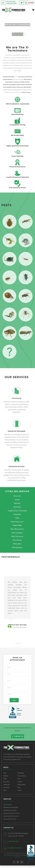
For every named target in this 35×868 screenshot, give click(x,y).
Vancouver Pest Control (11, 816)
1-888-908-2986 (11, 3)
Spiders (20, 782)
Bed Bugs (21, 773)
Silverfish (6, 787)
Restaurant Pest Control (11, 813)
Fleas (5, 779)
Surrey (17, 499)
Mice (5, 790)
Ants (5, 773)
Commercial (7, 805)
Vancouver (17, 496)
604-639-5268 (11, 2)
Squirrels (6, 782)
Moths (20, 790)
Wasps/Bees (21, 785)
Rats (19, 787)
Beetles (6, 776)
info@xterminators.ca (15, 848)
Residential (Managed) (11, 807)
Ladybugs (7, 785)
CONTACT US (18, 736)
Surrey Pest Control (10, 819)
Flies (19, 779)
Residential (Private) (10, 810)
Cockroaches (22, 776)
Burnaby (17, 503)
